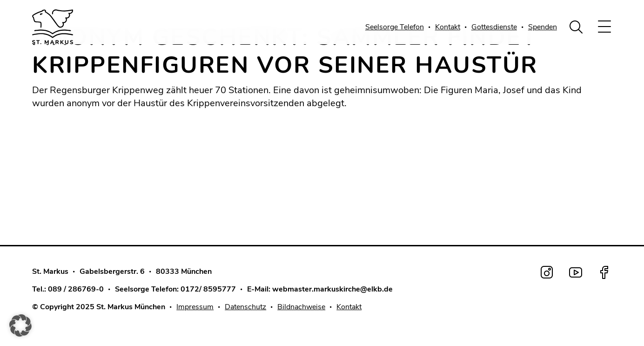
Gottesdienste (494, 27)
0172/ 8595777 (208, 289)
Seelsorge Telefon (395, 27)
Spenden (543, 27)
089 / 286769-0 (76, 289)
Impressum (195, 307)
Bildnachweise (301, 307)
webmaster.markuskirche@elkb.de (332, 289)
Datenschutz (245, 307)
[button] (20, 326)
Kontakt (448, 27)
